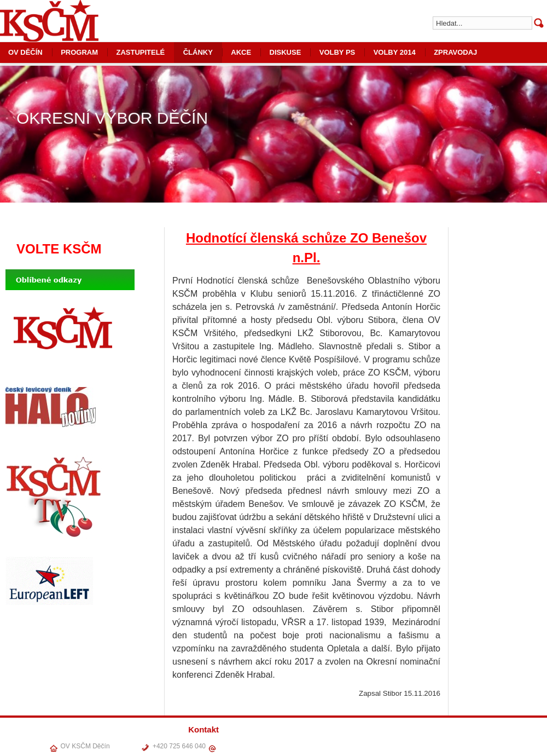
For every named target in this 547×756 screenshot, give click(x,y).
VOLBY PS (337, 52)
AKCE (241, 52)
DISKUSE (286, 52)
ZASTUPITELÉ (140, 52)
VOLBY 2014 (395, 52)
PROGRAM (79, 52)
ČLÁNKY (198, 52)
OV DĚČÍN (345, 745)
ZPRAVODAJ (455, 52)
